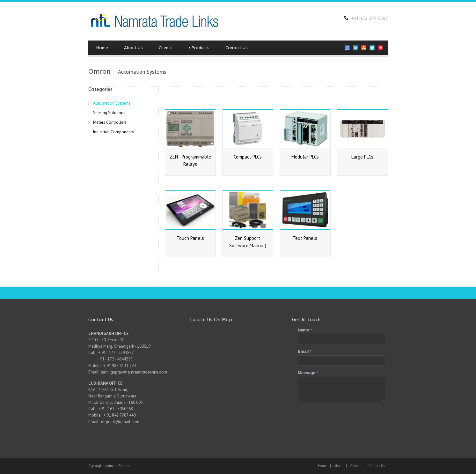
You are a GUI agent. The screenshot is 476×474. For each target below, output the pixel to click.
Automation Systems (112, 103)
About (338, 466)
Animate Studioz (117, 466)
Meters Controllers (110, 122)
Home (102, 48)
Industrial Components (114, 132)
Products (199, 48)
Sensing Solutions (109, 113)
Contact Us (237, 48)
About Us (133, 48)
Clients (166, 48)
